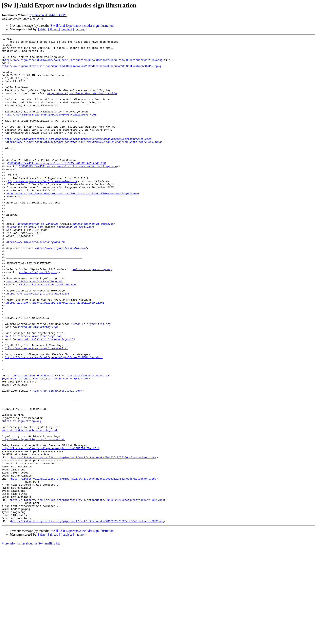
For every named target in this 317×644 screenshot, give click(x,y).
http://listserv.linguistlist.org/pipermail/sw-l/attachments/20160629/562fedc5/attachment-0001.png (88, 593)
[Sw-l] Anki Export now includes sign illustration (81, 26)
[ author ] (81, 29)
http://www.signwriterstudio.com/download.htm (82, 105)
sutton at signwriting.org (92, 316)
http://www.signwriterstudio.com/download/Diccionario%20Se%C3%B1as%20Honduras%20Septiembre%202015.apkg (83, 65)
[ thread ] (54, 29)
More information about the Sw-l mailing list (31, 640)
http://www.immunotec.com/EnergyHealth (35, 283)
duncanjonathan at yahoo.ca (38, 261)
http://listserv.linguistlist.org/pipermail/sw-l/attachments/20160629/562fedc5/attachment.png (84, 567)
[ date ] (43, 29)
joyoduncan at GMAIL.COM (48, 15)
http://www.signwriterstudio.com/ (62, 290)
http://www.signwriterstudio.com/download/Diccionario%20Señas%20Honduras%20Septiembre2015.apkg (78, 159)
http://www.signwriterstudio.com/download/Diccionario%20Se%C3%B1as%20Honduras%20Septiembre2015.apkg (83, 163)
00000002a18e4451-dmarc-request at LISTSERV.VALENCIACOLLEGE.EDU (57, 189)
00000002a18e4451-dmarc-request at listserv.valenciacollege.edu (68, 192)
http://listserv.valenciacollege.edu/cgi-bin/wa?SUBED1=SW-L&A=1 (55, 356)
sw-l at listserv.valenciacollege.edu (35, 330)
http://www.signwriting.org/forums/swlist (38, 345)
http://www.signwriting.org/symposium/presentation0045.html (51, 130)
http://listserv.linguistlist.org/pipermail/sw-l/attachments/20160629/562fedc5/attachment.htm (84, 542)
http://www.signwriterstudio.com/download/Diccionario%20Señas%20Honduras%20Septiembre (72, 225)
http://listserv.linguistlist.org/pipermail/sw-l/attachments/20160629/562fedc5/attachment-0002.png (88, 618)
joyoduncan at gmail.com (24, 265)
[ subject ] (67, 29)
